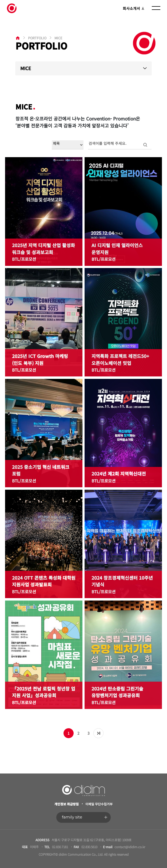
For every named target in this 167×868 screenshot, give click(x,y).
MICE (26, 68)
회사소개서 (134, 8)
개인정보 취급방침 (67, 804)
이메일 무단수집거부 (99, 804)
